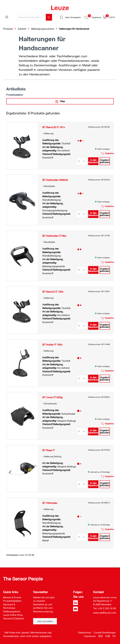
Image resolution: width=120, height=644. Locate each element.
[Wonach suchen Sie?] (31, 17)
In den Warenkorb (93, 161)
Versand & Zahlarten (14, 618)
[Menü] (7, 17)
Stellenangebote (12, 611)
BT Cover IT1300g (52, 397)
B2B (100, 636)
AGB (108, 636)
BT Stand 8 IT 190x (53, 292)
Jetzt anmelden (45, 621)
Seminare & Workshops (9, 606)
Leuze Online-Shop (13, 615)
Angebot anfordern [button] (105, 161)
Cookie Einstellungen (105, 632)
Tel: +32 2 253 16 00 (105, 608)
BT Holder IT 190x (52, 345)
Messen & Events (12, 597)
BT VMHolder (50, 503)
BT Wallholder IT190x (54, 236)
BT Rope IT (49, 450)
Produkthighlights (12, 601)
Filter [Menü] (60, 101)
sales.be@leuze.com (105, 613)
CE (114, 636)
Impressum (90, 636)
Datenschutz (85, 632)
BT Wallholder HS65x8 (55, 180)
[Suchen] (49, 17)
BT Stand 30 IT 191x (54, 127)
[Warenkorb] (109, 17)
